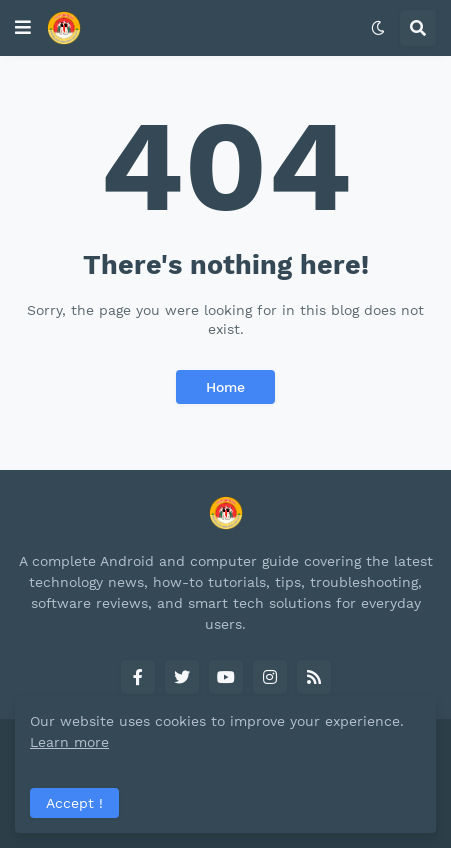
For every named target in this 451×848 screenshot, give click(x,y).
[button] (23, 28)
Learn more (69, 742)
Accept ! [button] (74, 803)
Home (225, 387)
